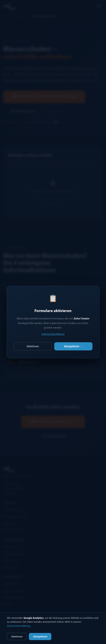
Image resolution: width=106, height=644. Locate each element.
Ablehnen (33, 346)
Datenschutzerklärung (53, 334)
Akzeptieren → (73, 346)
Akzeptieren (40, 637)
